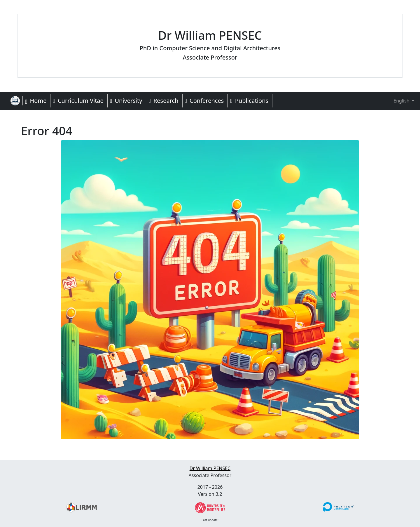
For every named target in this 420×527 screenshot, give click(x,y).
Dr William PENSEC (210, 468)
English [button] (397, 101)
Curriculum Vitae (78, 101)
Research (163, 101)
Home (36, 101)
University (126, 101)
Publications (249, 101)
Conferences (204, 101)
